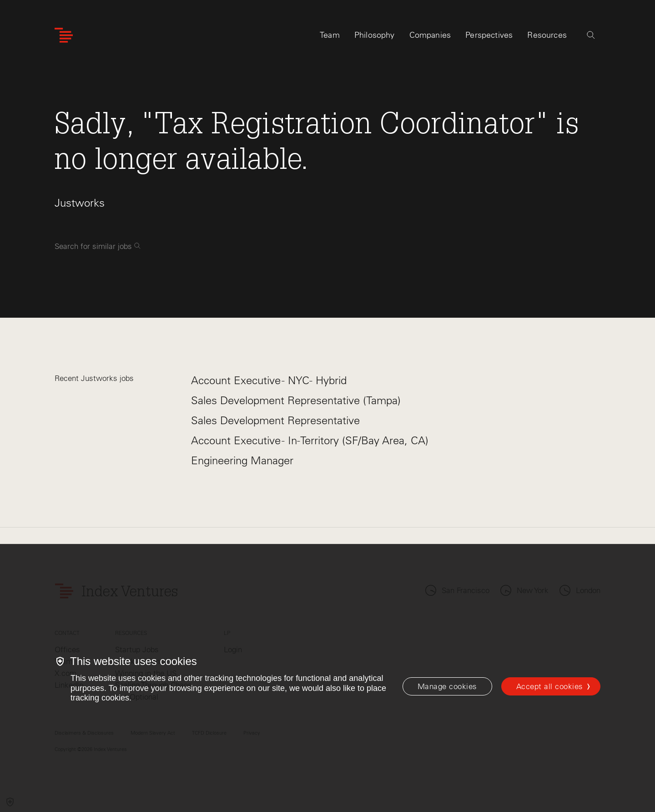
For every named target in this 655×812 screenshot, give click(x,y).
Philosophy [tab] (375, 35)
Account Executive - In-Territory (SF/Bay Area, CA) (310, 440)
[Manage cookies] (447, 686)
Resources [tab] (547, 35)
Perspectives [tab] (489, 35)
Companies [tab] (430, 35)
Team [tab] (330, 35)
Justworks (80, 203)
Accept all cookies (550, 686)
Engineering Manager (242, 460)
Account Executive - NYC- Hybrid (269, 380)
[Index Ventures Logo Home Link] (64, 35)
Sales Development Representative (275, 420)
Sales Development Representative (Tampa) (296, 400)
